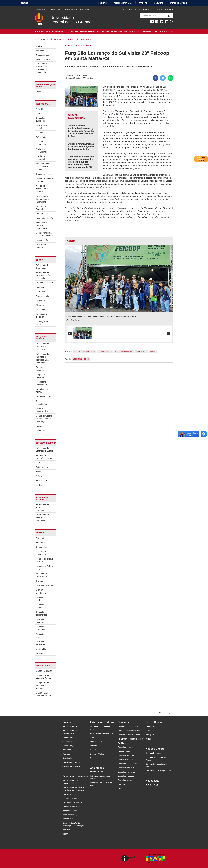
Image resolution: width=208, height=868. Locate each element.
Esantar (39, 214)
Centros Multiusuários (42, 410)
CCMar (39, 476)
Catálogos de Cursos (42, 323)
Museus (40, 472)
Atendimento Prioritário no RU (43, 575)
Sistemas (83, 31)
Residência (41, 310)
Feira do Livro (42, 467)
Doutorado (41, 301)
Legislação (158, 3)
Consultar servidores (41, 643)
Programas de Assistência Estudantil (42, 518)
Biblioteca (74, 31)
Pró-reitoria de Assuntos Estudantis (42, 507)
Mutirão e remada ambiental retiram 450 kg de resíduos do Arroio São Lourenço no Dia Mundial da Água (81, 131)
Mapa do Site (145, 9)
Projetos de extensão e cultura (44, 457)
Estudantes (41, 538)
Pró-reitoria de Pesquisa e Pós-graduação (43, 275)
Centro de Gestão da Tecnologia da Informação (44, 419)
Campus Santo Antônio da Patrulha (43, 686)
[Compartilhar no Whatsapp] (170, 78)
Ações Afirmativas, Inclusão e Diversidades (44, 226)
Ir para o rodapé (85, 9)
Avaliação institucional (41, 150)
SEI (68, 31)
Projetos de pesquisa (41, 369)
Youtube (149, 739)
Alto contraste (129, 9)
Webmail (91, 31)
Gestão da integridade (41, 158)
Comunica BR (102, 3)
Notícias (40, 46)
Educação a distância (41, 315)
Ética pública (128, 31)
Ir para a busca (71, 9)
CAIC (38, 463)
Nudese (39, 485)
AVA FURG (168, 31)
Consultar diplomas (45, 585)
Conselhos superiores (41, 119)
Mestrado (40, 305)
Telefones (100, 31)
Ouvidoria (118, 31)
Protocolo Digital (59, 31)
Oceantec (40, 431)
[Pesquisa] (169, 16)
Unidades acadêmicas (41, 143)
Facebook (150, 727)
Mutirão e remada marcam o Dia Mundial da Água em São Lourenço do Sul (81, 146)
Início (38, 92)
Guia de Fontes (43, 59)
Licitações (109, 31)
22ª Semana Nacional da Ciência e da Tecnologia (42, 68)
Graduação (41, 292)
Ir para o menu (57, 9)
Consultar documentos (41, 613)
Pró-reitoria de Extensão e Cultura (45, 449)
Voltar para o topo (165, 713)
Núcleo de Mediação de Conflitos (42, 189)
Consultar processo (40, 636)
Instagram (150, 735)
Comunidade (42, 547)
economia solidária (105, 351)
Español (169, 9)
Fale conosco (158, 31)
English (159, 9)
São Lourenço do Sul (81, 359)
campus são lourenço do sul (84, 351)
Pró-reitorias (41, 137)
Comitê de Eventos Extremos (44, 180)
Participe (143, 3)
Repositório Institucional (41, 383)
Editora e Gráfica (44, 481)
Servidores (41, 543)
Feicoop (153, 351)
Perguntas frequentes (143, 31)
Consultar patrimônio (41, 628)
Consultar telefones (40, 599)
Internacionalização (45, 218)
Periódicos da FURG (42, 391)
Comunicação (42, 240)
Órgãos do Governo (178, 3)
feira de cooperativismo (124, 351)
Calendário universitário (41, 553)
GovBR (25, 3)
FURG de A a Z (152, 785)
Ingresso (40, 51)
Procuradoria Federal (42, 208)
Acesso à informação (123, 3)
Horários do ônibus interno (44, 568)
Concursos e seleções (42, 127)
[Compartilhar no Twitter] (163, 78)
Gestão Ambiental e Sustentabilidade (44, 234)
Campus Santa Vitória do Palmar (44, 677)
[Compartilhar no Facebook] (155, 78)
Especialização (43, 296)
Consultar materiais (40, 621)
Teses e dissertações (42, 403)
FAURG (39, 653)
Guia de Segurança (41, 591)
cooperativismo (142, 351)
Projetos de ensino (44, 283)
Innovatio (40, 426)
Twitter (148, 731)
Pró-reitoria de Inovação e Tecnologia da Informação (42, 358)
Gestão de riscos (44, 174)
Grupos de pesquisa (41, 376)
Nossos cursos (43, 55)
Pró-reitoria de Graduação (42, 267)
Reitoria (39, 133)
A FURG (40, 109)
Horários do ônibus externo (44, 560)
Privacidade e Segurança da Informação (42, 199)
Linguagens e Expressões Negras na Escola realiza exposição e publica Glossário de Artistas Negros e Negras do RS (81, 162)
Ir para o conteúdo (42, 9)
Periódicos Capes (44, 397)
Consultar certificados (41, 606)
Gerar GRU (41, 649)
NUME (39, 113)
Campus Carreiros (44, 671)
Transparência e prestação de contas (43, 167)
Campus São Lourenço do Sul (43, 694)
